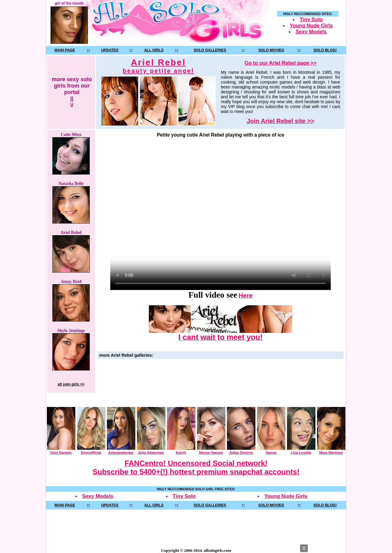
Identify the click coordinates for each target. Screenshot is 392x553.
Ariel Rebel (158, 66)
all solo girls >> (71, 384)
